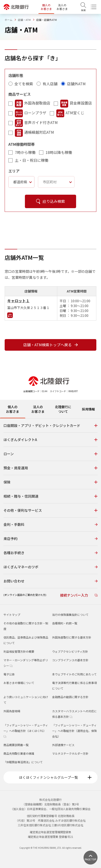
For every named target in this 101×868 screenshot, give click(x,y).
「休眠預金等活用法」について (23, 762)
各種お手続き (50, 553)
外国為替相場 (12, 711)
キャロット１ (18, 301)
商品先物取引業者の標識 (19, 753)
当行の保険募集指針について (70, 615)
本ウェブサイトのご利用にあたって (74, 674)
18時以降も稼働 (59, 152)
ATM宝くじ (70, 113)
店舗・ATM (24, 20)
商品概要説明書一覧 (16, 745)
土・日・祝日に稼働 (32, 160)
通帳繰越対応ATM (34, 133)
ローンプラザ (31, 113)
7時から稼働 (25, 152)
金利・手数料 (50, 524)
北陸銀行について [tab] (63, 409)
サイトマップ (12, 615)
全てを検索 (24, 84)
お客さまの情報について (19, 683)
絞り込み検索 (50, 201)
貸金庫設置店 (76, 104)
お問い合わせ (50, 581)
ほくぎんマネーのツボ (50, 567)
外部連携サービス (63, 745)
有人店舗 (50, 84)
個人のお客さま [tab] (13, 409)
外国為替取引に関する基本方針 (72, 637)
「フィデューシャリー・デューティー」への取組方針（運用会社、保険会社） (74, 731)
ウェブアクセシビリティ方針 (70, 651)
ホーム (8, 20)
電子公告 (9, 674)
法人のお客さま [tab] (38, 409)
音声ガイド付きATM (36, 123)
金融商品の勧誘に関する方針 (70, 697)
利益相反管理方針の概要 (19, 651)
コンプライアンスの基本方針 (70, 660)
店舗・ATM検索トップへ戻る (50, 345)
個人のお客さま (46, 7)
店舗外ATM (76, 84)
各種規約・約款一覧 (65, 623)
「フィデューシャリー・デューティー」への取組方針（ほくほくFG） (26, 731)
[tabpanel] (50, 511)
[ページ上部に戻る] (91, 858)
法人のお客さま (62, 7)
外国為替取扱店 (33, 104)
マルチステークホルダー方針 (70, 753)
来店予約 (50, 539)
